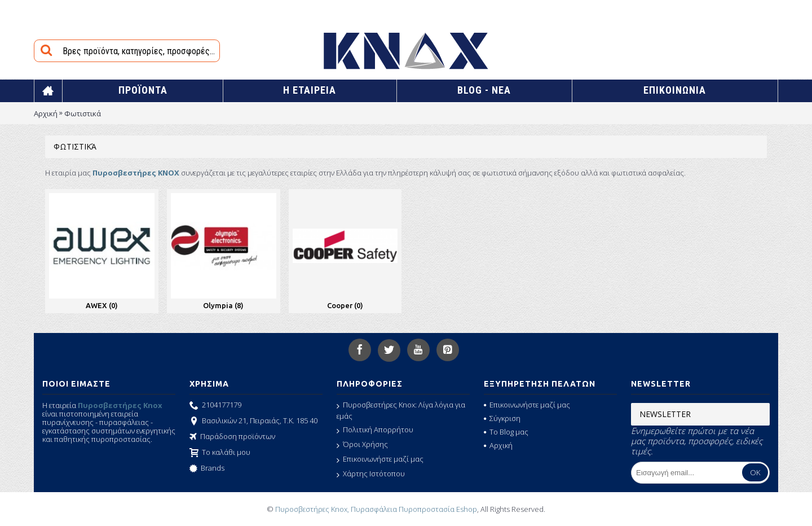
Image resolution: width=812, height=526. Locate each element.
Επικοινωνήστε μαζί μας (380, 459)
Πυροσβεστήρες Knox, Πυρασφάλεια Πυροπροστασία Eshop (376, 509)
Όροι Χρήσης (362, 445)
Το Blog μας (506, 432)
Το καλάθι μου (220, 453)
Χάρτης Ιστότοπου (371, 474)
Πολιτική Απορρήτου (375, 430)
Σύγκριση (502, 418)
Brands (207, 469)
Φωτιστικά (83, 113)
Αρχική (46, 113)
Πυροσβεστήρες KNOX (136, 173)
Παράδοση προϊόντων (232, 437)
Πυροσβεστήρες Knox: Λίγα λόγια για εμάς (401, 410)
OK (755, 472)
